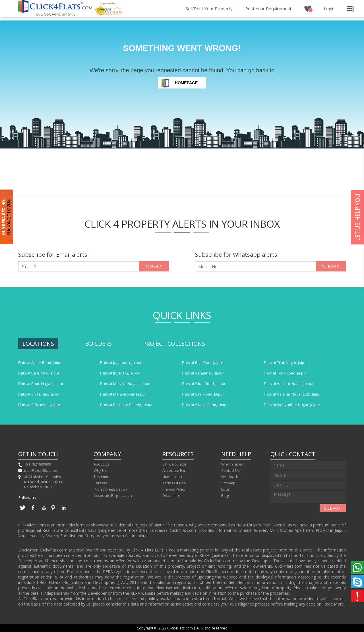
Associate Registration (113, 495)
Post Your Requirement (268, 9)
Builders (99, 344)
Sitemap (228, 483)
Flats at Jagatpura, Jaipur (121, 363)
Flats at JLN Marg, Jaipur (120, 373)
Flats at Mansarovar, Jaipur (123, 394)
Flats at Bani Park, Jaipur (39, 373)
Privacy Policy (174, 489)
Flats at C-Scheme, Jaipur (39, 405)
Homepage (186, 83)
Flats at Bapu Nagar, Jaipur (41, 384)
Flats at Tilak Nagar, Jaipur (286, 363)
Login (329, 9)
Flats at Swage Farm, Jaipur (205, 405)
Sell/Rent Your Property (209, 9)
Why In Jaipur (232, 464)
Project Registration (110, 489)
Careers (101, 483)
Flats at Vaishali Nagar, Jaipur (289, 384)
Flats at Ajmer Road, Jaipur (41, 363)
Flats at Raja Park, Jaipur (203, 363)
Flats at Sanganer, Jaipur (203, 373)
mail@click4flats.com (42, 470)
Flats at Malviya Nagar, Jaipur (125, 384)
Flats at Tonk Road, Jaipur (286, 373)
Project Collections (174, 344)
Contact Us (230, 470)
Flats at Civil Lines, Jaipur (39, 394)
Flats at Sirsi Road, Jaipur (203, 394)
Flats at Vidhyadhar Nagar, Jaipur (292, 405)
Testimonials (105, 477)
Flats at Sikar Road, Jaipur (204, 384)
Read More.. (334, 604)
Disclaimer (171, 495)
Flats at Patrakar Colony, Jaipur (126, 405)
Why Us (100, 470)
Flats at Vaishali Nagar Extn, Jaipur (293, 394)
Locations (38, 344)
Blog (225, 495)
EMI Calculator (174, 464)
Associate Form (175, 470)
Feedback (230, 477)
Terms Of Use (174, 483)
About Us (101, 464)
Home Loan (172, 477)
